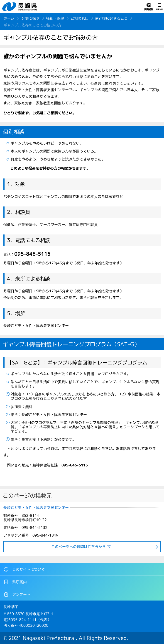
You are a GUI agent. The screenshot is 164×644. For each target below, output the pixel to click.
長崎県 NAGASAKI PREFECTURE (20, 7)
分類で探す (31, 18)
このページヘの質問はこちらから (78, 547)
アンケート (17, 594)
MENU (159, 7)
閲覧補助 (149, 7)
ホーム (9, 18)
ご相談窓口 (80, 18)
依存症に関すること (111, 18)
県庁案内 (15, 582)
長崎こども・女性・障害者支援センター (36, 508)
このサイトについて (24, 569)
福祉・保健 (55, 18)
